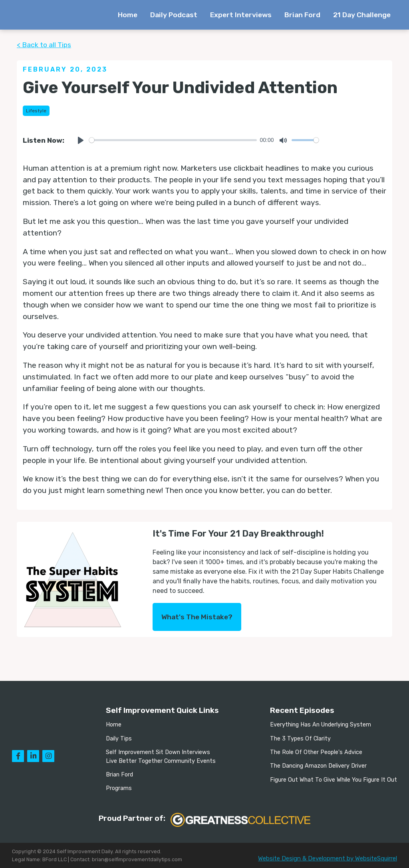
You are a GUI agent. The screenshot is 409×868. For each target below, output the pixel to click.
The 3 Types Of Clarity (300, 739)
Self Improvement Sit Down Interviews (158, 752)
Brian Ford (302, 15)
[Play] (81, 140)
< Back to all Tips (44, 45)
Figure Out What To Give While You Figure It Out (334, 780)
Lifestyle (36, 111)
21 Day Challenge (362, 15)
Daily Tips (119, 739)
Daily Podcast (174, 15)
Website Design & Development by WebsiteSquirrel (328, 858)
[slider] (173, 140)
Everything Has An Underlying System (321, 725)
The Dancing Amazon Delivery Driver (318, 766)
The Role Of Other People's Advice (316, 752)
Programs (119, 788)
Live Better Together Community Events (161, 761)
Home (128, 15)
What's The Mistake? (197, 617)
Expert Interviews (241, 15)
